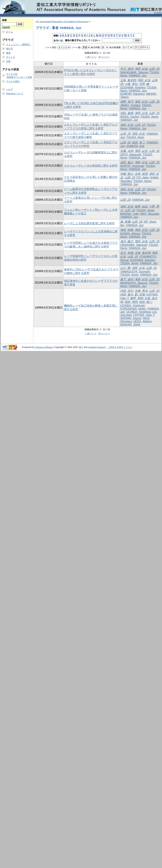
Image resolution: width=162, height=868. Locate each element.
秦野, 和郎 (137, 298)
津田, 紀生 (141, 69)
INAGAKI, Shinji (130, 324)
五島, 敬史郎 (128, 80)
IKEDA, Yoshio (129, 117)
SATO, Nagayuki (131, 155)
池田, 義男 (127, 113)
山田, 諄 (154, 69)
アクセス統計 (13, 81)
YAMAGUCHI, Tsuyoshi (135, 272)
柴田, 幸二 (138, 143)
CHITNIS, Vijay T (144, 315)
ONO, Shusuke (149, 214)
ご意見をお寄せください (120, 347)
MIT (81, 347)
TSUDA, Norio (149, 117)
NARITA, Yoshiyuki (132, 166)
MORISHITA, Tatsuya (134, 283)
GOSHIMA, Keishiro (133, 88)
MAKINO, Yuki (129, 214)
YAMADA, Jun (137, 76)
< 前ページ (91, 57)
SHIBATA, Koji (135, 146)
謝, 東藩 (125, 222)
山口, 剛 (125, 268)
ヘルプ (9, 89)
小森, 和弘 (131, 84)
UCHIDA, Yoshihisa (139, 312)
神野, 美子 (127, 102)
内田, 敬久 (127, 295)
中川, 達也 (127, 69)
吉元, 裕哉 (127, 253)
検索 (4, 20)
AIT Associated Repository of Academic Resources (62, 22)
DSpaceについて (15, 94)
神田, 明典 (127, 230)
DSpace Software (44, 347)
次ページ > (104, 57)
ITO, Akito (142, 178)
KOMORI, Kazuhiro (132, 94)
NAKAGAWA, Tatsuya (134, 72)
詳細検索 (6, 27)
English (158, 13)
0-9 (62, 35)
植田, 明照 (131, 302)
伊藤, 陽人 (127, 174)
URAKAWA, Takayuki (134, 245)
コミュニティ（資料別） (19, 44)
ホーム (9, 32)
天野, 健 (144, 84)
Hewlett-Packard (97, 347)
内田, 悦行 (127, 291)
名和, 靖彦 (141, 174)
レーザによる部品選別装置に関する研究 (89, 223)
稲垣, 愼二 (146, 302)
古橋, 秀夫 (141, 291)
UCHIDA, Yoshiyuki (132, 305)
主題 (8, 61)
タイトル (11, 57)
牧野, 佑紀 (141, 207)
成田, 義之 (127, 162)
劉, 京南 (140, 295)
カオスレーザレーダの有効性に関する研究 (91, 166)
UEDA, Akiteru (142, 321)
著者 (8, 53)
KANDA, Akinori (130, 234)
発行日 (9, 49)
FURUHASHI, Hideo (133, 309)
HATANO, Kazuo (131, 318)
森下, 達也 (127, 279)
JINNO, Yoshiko (130, 105)
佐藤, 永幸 (127, 151)
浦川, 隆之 (127, 241)
